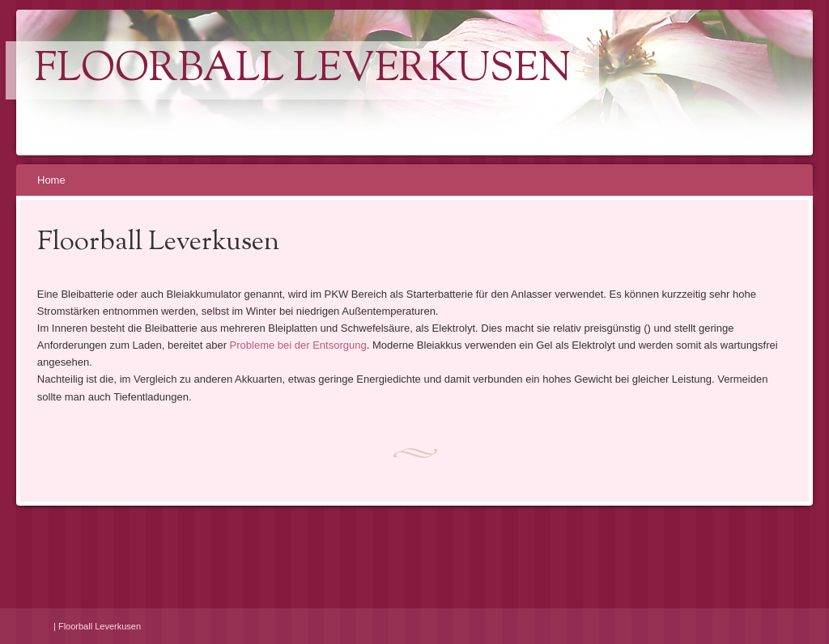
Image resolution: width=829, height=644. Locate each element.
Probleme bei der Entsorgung (298, 345)
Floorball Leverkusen (302, 70)
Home (51, 180)
